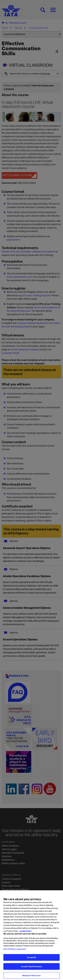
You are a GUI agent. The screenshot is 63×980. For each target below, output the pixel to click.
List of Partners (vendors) (15, 955)
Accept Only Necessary (32, 972)
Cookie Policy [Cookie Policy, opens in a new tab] (25, 937)
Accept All (31, 963)
